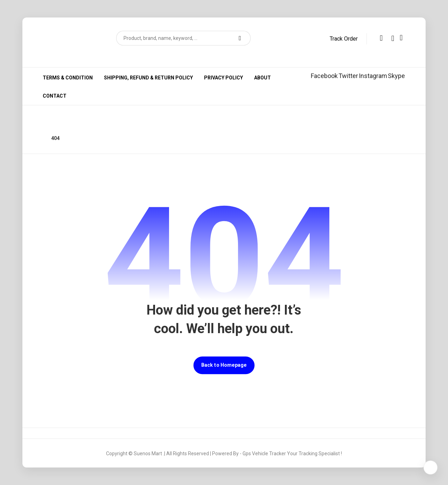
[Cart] (401, 37)
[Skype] (396, 76)
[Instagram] (373, 76)
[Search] (241, 38)
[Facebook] (324, 76)
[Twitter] (348, 76)
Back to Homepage (224, 365)
